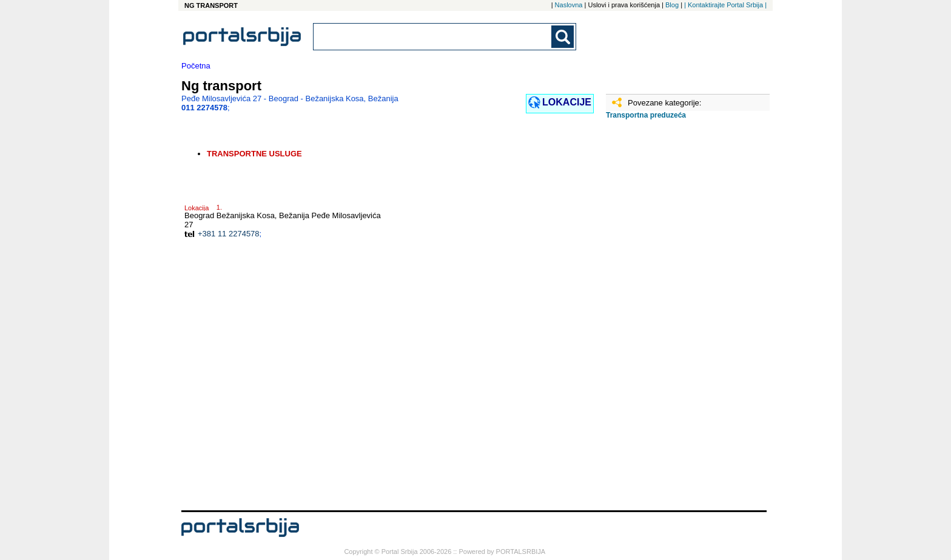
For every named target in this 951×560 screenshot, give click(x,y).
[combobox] (433, 37)
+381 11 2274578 (229, 234)
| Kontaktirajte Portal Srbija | (725, 5)
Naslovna (569, 5)
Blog (672, 5)
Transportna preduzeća (646, 115)
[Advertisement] (667, 319)
